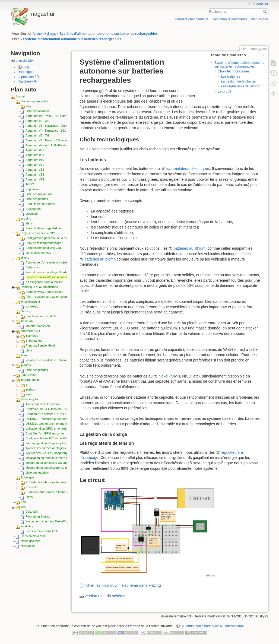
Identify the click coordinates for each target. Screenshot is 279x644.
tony (28, 106)
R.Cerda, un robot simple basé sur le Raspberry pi (59, 482)
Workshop (27, 526)
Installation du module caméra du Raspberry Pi (57, 458)
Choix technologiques (234, 71)
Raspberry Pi (27, 81)
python (31, 389)
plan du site (24, 61)
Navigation (28, 546)
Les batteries (230, 77)
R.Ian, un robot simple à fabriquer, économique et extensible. (66, 492)
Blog (26, 67)
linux (24, 355)
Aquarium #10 (35, 160)
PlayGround (28, 375)
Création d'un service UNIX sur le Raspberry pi (56, 414)
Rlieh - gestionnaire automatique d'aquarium (55, 297)
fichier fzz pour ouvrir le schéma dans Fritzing (123, 585)
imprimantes (34, 341)
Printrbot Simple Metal (40, 345)
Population (33, 189)
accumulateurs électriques (188, 169)
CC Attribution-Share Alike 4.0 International (212, 626)
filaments (32, 336)
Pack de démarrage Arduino (44, 228)
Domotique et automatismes (39, 287)
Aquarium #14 (35, 179)
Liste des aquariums (39, 194)
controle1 (32, 306)
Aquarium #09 (35, 155)
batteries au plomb (100, 259)
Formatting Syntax (38, 516)
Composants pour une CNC (44, 248)
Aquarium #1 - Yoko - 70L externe (48, 116)
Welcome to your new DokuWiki (47, 521)
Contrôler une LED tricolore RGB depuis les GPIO (58, 409)
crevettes (32, 214)
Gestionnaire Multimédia (230, 19)
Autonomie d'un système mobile (47, 262)
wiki (24, 507)
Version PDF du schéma (105, 596)
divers (51, 34)
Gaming (26, 311)
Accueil (38, 34)
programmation (31, 380)
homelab (27, 321)
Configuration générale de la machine (50, 238)
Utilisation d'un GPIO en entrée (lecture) (52, 429)
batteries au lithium (189, 248)
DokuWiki (32, 512)
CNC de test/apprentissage (43, 243)
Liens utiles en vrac (38, 253)
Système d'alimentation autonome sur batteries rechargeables (109, 34)
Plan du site (259, 19)
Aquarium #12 (35, 170)
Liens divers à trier (33, 536)
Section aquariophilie (34, 101)
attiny (29, 223)
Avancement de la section (43, 404)
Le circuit (224, 91)
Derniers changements (191, 19)
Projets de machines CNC (38, 233)
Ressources (33, 209)
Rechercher (266, 12)
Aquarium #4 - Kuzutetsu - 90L (46, 131)
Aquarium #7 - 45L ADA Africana (47, 145)
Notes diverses (31, 541)
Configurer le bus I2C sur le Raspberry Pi (53, 438)
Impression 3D (28, 77)
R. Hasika (32, 487)
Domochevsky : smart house (44, 292)
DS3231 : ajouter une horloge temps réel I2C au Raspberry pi (66, 424)
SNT (24, 502)
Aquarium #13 (35, 175)
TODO (30, 184)
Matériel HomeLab (38, 326)
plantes (26, 365)
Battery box (33, 267)
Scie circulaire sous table (42, 531)
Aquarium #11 (35, 165)
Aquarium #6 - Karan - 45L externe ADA (52, 140)
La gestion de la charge (238, 81)
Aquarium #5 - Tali (37, 135)
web (29, 394)
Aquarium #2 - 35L (38, 121)
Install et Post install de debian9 (47, 360)
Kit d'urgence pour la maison (44, 282)
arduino (26, 218)
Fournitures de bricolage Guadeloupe (50, 272)
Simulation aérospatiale (41, 316)
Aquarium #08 (35, 150)
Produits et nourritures (40, 204)
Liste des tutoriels (37, 472)
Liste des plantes (37, 199)
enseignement (31, 302)
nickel (163, 376)
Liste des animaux (38, 111)
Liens (29, 350)
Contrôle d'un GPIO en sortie (45, 433)
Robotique (25, 72)
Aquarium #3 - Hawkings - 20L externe (51, 126)
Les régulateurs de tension (240, 86)
